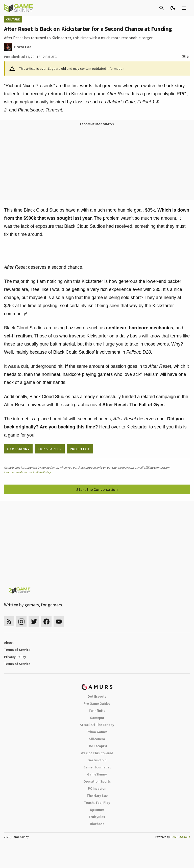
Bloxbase (97, 824)
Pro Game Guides (97, 703)
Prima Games (97, 732)
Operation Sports (97, 781)
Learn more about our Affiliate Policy (27, 472)
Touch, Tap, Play (97, 803)
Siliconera (97, 739)
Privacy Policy (15, 657)
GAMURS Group (180, 837)
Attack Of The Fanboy (97, 725)
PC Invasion (97, 788)
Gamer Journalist (97, 767)
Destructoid (97, 760)
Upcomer (97, 810)
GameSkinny (97, 774)
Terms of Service (17, 650)
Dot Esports (97, 696)
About (9, 643)
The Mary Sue (97, 795)
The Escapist (97, 746)
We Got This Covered (97, 753)
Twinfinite (97, 711)
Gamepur (97, 718)
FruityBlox (97, 817)
